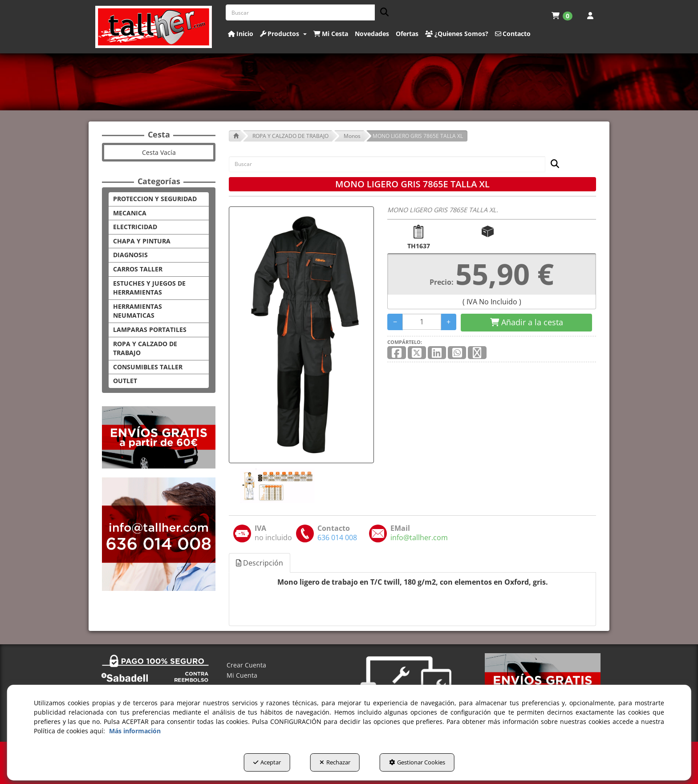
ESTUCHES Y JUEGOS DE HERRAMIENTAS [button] (149, 288)
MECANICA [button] (130, 213)
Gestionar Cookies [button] (417, 762)
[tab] (260, 563)
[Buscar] (382, 13)
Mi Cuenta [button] (242, 675)
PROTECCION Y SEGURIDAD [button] (155, 199)
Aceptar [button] (267, 762)
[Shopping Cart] (526, 323)
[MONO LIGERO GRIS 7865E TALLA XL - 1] (276, 486)
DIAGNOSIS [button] (130, 255)
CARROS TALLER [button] (138, 269)
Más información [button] (135, 731)
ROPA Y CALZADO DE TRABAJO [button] (145, 348)
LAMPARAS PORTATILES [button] (150, 329)
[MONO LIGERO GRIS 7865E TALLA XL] (301, 335)
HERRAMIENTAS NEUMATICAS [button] (138, 311)
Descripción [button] (260, 563)
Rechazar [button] (335, 762)
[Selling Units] (422, 322)
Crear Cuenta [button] (246, 665)
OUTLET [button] (125, 381)
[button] (154, 27)
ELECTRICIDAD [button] (135, 227)
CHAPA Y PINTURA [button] (142, 241)
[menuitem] (562, 16)
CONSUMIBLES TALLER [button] (148, 367)
